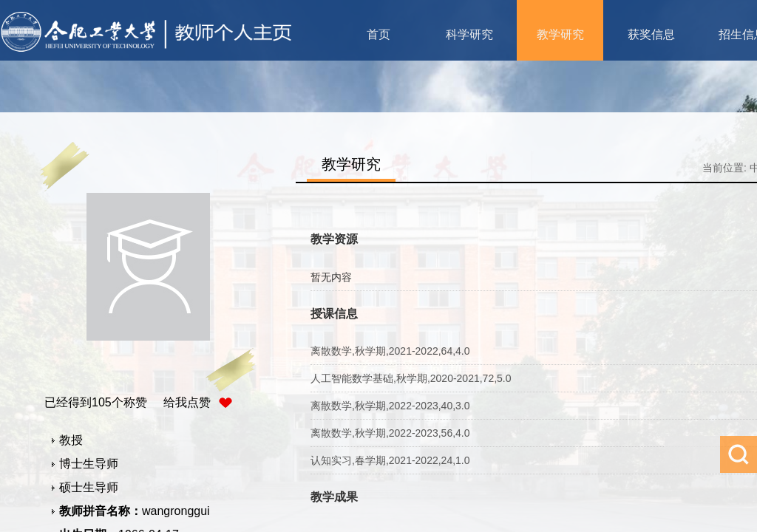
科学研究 (469, 34)
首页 (378, 34)
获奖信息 (651, 34)
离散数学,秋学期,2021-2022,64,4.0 (390, 351)
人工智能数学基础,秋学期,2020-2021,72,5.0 (411, 378)
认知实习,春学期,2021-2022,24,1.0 (390, 460)
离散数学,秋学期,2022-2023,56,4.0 (390, 433)
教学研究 (560, 34)
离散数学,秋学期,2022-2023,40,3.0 (390, 406)
